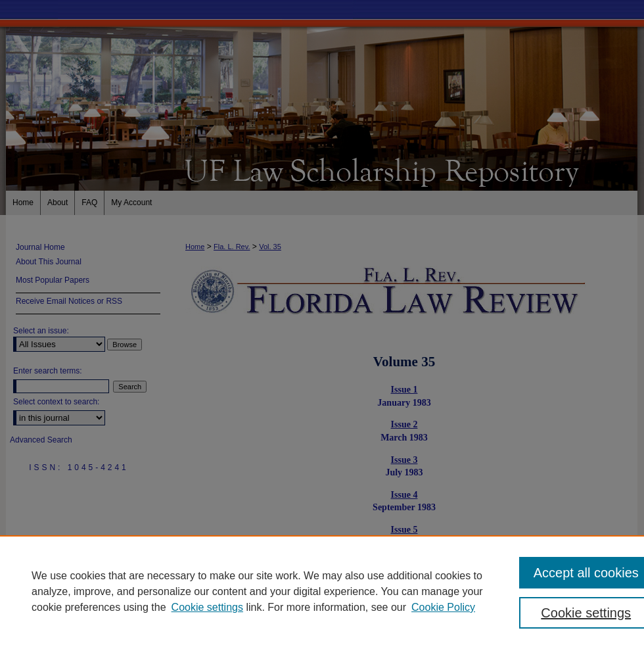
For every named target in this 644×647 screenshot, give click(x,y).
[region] (322, 591)
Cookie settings (207, 607)
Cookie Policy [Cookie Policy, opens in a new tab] (443, 607)
